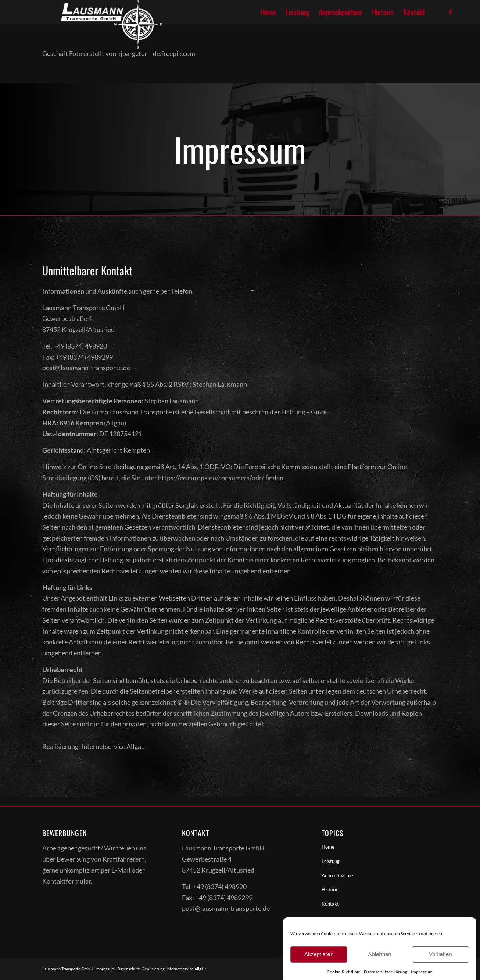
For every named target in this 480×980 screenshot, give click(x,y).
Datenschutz (128, 969)
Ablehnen (379, 961)
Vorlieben (440, 961)
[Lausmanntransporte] (93, 12)
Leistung (331, 861)
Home (328, 847)
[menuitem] (268, 12)
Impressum (105, 969)
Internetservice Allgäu (186, 969)
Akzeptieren (319, 961)
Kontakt (330, 904)
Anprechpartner (338, 875)
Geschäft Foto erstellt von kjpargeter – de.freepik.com (119, 53)
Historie (330, 889)
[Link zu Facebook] (451, 12)
